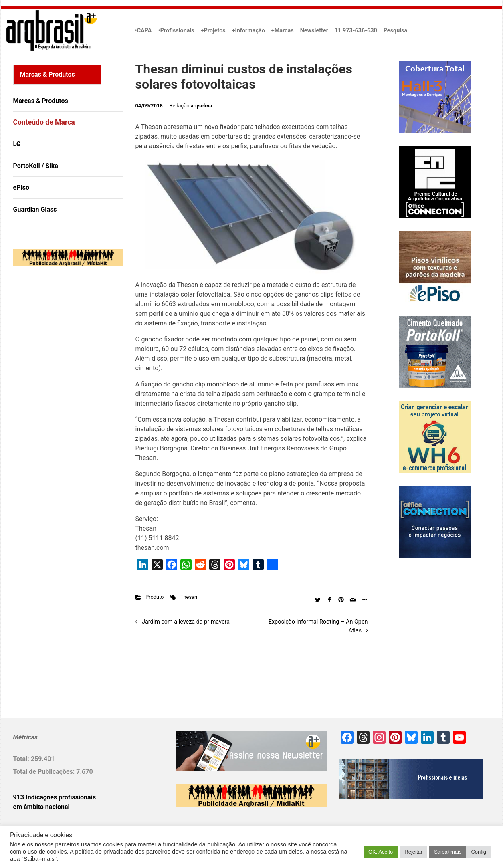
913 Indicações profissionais (55, 797)
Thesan (189, 597)
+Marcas (283, 31)
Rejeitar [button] (413, 852)
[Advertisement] (63, 354)
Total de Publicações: (45, 772)
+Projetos (213, 31)
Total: (22, 759)
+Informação (248, 31)
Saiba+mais (448, 852)
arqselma (201, 106)
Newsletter (314, 31)
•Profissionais (176, 31)
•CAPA (143, 31)
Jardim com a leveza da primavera (186, 622)
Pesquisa (395, 31)
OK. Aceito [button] (381, 852)
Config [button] (479, 852)
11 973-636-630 (356, 31)
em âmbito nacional (41, 807)
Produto (155, 597)
